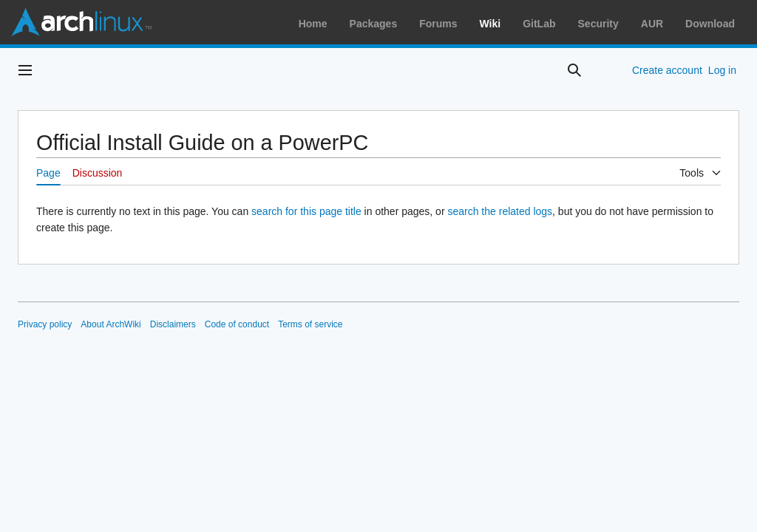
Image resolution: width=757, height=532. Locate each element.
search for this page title (306, 211)
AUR (652, 24)
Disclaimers (173, 324)
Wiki (490, 24)
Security (598, 24)
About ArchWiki (111, 324)
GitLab (539, 24)
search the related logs (500, 211)
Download (710, 24)
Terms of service (310, 324)
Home (313, 24)
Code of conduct (237, 324)
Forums (438, 24)
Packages (374, 24)
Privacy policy (45, 324)
